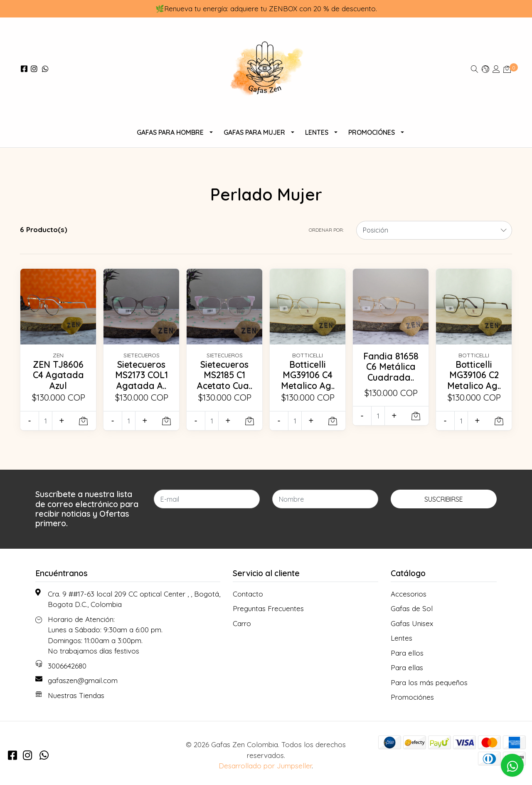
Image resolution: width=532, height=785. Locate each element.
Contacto (248, 594)
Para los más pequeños (429, 682)
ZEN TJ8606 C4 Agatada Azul (58, 375)
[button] (485, 69)
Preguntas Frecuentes (268, 608)
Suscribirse (444, 499)
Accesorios (409, 594)
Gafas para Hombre (170, 132)
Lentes (317, 132)
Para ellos (407, 653)
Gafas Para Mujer (254, 132)
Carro (242, 623)
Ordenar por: (326, 230)
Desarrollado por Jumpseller (265, 766)
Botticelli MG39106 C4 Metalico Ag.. (308, 375)
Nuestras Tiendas (76, 695)
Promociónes (372, 132)
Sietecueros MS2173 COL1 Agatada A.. (142, 375)
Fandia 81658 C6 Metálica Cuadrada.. (391, 367)
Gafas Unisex (412, 623)
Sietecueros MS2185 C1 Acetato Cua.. (225, 375)
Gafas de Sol (412, 608)
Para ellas (407, 667)
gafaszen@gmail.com (83, 680)
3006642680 (67, 666)
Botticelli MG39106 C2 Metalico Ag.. (474, 375)
